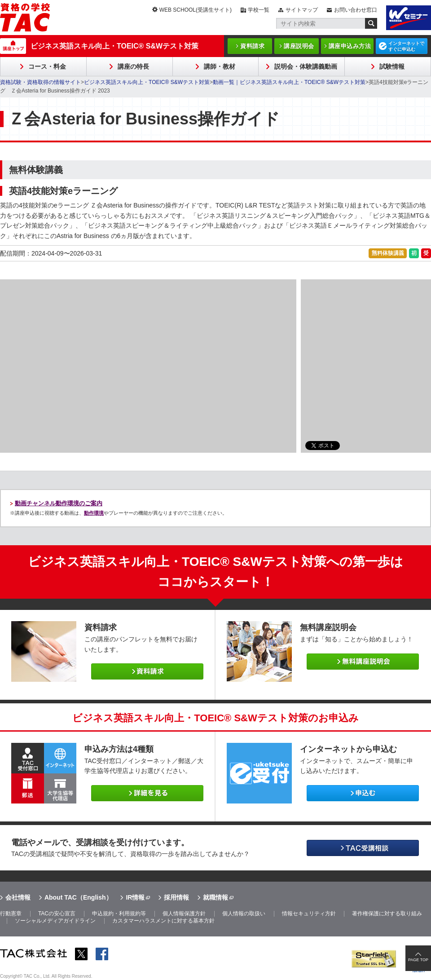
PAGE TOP (418, 960)
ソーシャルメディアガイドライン (55, 921)
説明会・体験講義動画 (306, 66)
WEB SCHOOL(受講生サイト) (196, 10)
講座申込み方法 (350, 46)
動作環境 (94, 513)
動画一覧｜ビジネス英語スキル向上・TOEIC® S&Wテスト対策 (289, 82)
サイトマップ (302, 10)
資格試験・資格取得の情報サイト (40, 82)
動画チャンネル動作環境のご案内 (59, 503)
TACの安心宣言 (57, 914)
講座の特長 (133, 66)
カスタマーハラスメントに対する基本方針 (163, 921)
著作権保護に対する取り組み (387, 914)
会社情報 (18, 897)
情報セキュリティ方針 (309, 914)
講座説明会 (299, 46)
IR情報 (135, 897)
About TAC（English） (78, 897)
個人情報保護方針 (184, 914)
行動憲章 (11, 914)
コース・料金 (47, 66)
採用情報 (176, 897)
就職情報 (215, 897)
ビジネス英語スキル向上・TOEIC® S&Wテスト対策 (114, 46)
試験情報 (392, 66)
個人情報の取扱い (244, 914)
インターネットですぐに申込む (406, 46)
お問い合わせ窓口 (356, 10)
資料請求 (252, 46)
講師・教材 (220, 66)
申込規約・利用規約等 (119, 914)
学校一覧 (259, 10)
